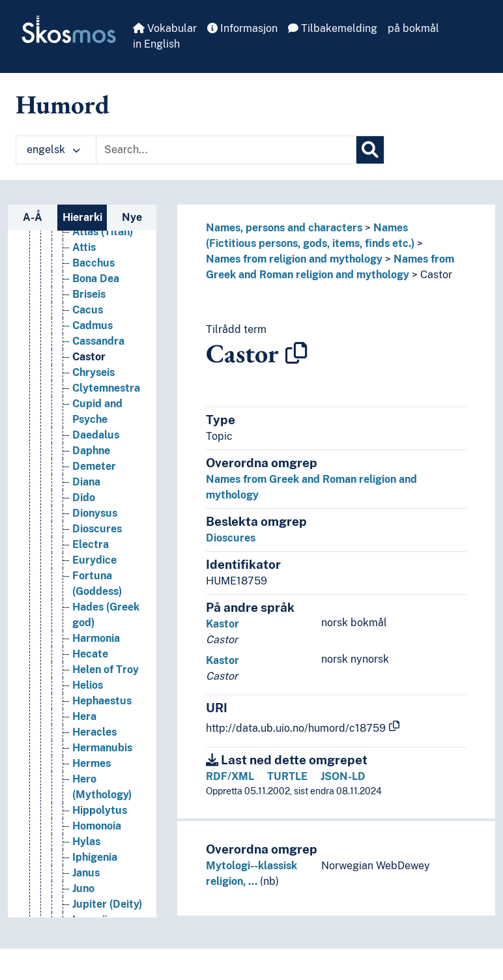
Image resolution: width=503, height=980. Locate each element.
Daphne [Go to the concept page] (91, 451)
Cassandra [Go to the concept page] (98, 341)
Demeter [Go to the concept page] (94, 466)
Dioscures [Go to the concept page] (97, 529)
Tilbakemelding (333, 28)
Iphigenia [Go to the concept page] (95, 857)
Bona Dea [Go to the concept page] (96, 279)
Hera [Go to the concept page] (84, 716)
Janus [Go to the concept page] (86, 873)
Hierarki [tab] (82, 217)
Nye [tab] (132, 217)
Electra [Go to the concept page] (91, 544)
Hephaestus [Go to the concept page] (102, 701)
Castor (436, 275)
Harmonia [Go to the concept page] (96, 638)
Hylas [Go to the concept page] (86, 842)
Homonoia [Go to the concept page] (97, 826)
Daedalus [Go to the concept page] (96, 435)
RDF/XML (230, 776)
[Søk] (370, 150)
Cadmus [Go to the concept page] (93, 325)
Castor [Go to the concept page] (89, 357)
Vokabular (165, 28)
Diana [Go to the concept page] (86, 482)
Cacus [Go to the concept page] (88, 310)
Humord (63, 104)
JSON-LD (343, 776)
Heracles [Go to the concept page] (94, 732)
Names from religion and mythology (294, 259)
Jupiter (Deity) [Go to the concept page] (107, 904)
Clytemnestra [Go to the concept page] (106, 388)
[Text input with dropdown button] (226, 150)
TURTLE (287, 776)
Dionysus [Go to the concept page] (95, 513)
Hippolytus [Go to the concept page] (100, 810)
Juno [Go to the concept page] (83, 888)
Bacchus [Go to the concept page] (93, 263)
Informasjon (242, 28)
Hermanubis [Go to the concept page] (102, 748)
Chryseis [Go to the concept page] (93, 372)
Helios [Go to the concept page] (88, 685)
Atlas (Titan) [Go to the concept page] (103, 232)
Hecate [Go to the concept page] (90, 654)
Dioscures (231, 538)
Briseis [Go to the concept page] (89, 294)
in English (156, 44)
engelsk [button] (53, 150)
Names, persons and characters (284, 228)
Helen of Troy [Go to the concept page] (106, 670)
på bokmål (413, 28)
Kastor (223, 624)
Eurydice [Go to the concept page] (94, 560)
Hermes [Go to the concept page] (92, 763)
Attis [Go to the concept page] (84, 247)
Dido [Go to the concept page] (84, 497)
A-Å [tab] (33, 217)
